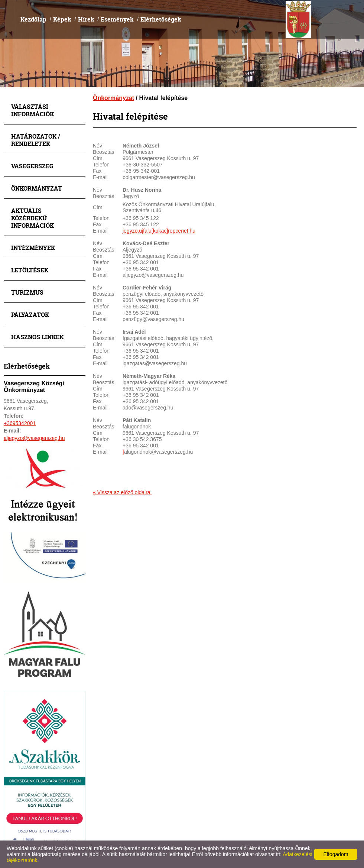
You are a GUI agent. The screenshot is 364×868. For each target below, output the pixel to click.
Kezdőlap (33, 19)
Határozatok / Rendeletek (36, 140)
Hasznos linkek (37, 337)
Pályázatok (30, 315)
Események (117, 19)
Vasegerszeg (32, 166)
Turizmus (27, 292)
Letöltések (30, 270)
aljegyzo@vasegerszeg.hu (34, 438)
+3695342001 (20, 423)
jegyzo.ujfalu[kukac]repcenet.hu (159, 231)
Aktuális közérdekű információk (32, 218)
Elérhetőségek (161, 19)
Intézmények (33, 248)
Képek (62, 19)
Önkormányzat (37, 188)
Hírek (86, 19)
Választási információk (32, 110)
